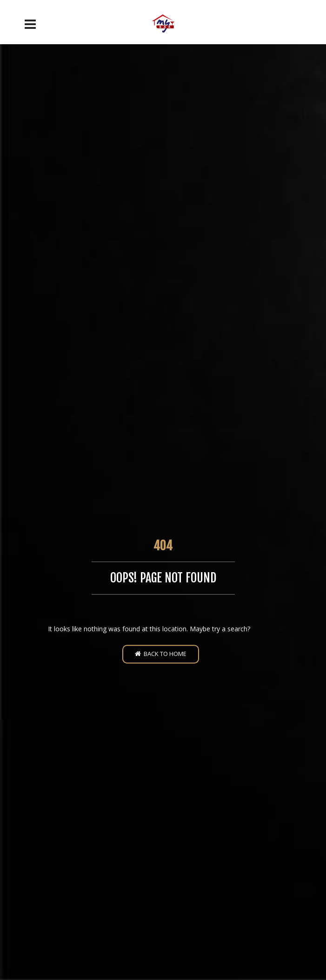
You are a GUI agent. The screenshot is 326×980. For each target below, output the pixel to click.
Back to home (161, 654)
